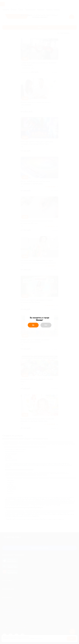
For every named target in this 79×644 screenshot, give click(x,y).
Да (33, 325)
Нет (46, 325)
